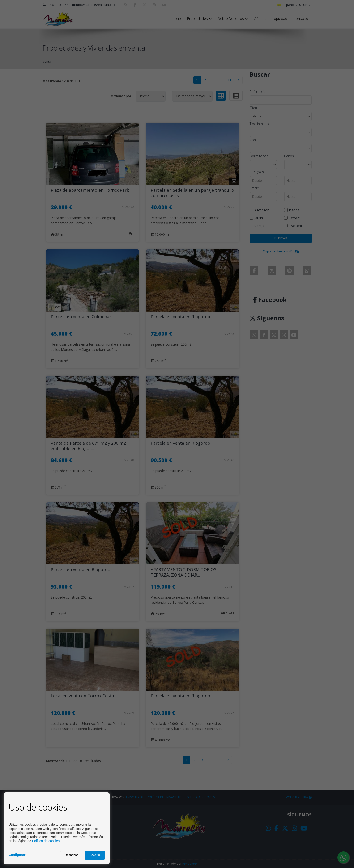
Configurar (17, 855)
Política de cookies (46, 841)
